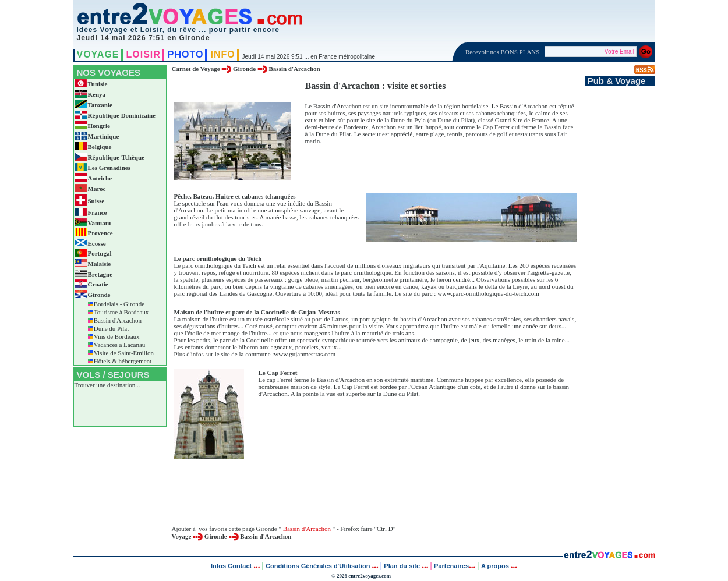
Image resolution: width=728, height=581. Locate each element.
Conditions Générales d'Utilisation (318, 566)
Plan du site (402, 566)
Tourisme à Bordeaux (121, 312)
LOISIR (144, 54)
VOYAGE (98, 54)
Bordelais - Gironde (119, 304)
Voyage (182, 536)
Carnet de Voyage (196, 69)
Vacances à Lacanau (120, 345)
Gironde (244, 69)
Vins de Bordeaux (117, 336)
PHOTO (186, 54)
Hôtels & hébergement (123, 361)
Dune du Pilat (112, 328)
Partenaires (451, 566)
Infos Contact (232, 566)
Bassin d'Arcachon (118, 320)
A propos (496, 566)
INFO (222, 54)
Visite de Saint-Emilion (124, 353)
